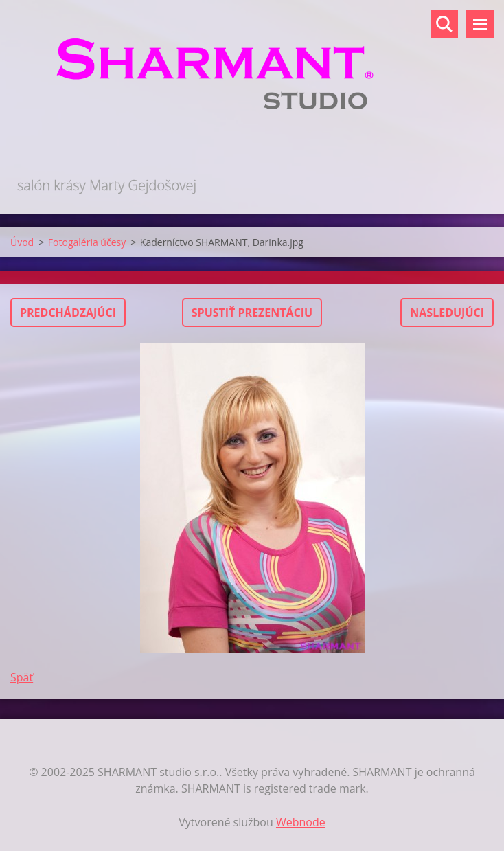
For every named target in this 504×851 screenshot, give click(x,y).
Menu (480, 24)
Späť (22, 677)
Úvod (22, 242)
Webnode (301, 822)
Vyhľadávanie (444, 24)
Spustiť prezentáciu (252, 313)
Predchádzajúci (68, 313)
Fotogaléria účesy (87, 242)
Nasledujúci (447, 313)
